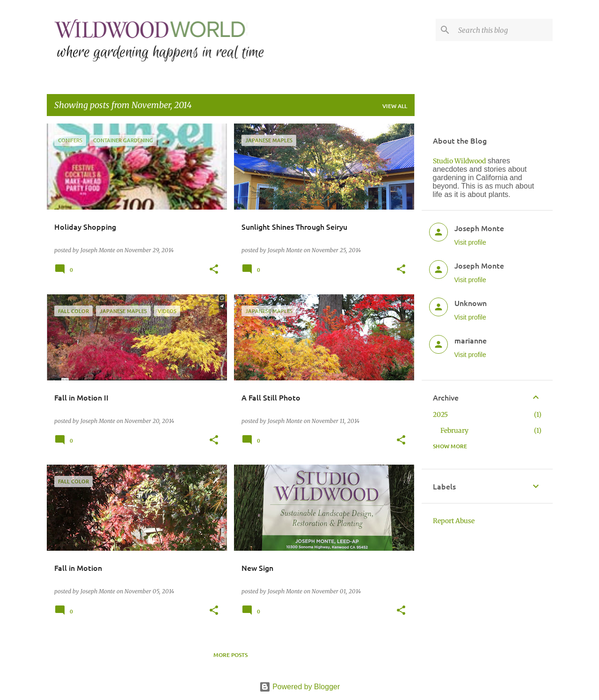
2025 (440, 415)
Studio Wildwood (459, 161)
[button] (214, 270)
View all (395, 106)
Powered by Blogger (300, 687)
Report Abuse (454, 521)
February (454, 430)
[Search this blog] (504, 30)
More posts (230, 655)
